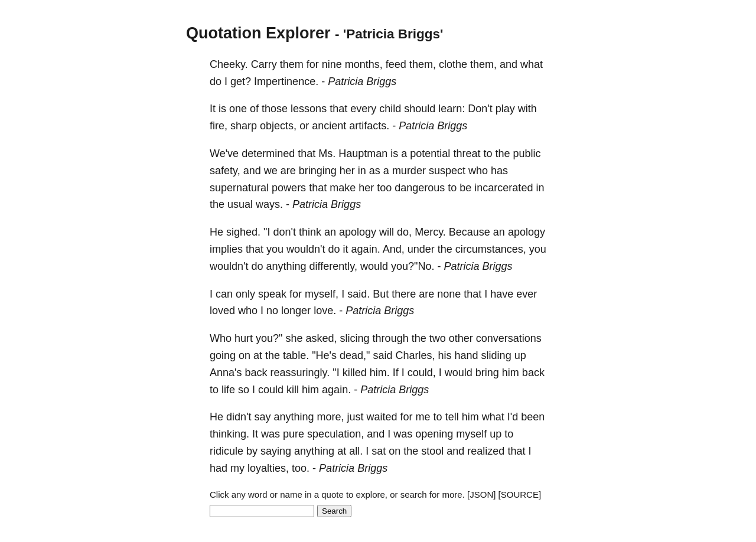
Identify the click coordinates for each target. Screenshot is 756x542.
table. (296, 355)
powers (289, 188)
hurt (244, 338)
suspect (447, 171)
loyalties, (268, 468)
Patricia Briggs (362, 81)
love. (325, 311)
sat (379, 451)
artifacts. (369, 126)
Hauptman (363, 154)
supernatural (239, 188)
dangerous (420, 188)
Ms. (327, 154)
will (387, 232)
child (390, 109)
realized (486, 451)
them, (423, 64)
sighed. (243, 232)
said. (359, 294)
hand (467, 355)
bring (487, 373)
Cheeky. (229, 64)
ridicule (227, 451)
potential (430, 154)
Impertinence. (286, 81)
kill (293, 390)
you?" (269, 338)
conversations (509, 338)
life (228, 390)
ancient (329, 126)
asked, (322, 338)
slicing (355, 338)
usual (240, 204)
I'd (513, 417)
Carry (264, 64)
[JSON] (481, 494)
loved (222, 311)
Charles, (416, 355)
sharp (244, 126)
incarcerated (504, 188)
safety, (225, 171)
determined (268, 154)
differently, (333, 266)
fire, (219, 126)
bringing (318, 171)
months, (364, 64)
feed (396, 64)
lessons (309, 109)
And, (394, 249)
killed (355, 373)
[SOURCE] (520, 494)
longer (296, 311)
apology (358, 232)
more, (331, 417)
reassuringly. (300, 373)
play (505, 109)
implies (226, 249)
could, (422, 373)
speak (272, 294)
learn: (452, 109)
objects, (278, 126)
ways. (269, 204)
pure (294, 434)
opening (434, 434)
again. (366, 249)
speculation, (335, 434)
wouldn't (306, 249)
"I (267, 232)
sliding (496, 355)
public (527, 154)
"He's (324, 355)
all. (356, 451)
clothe (453, 64)
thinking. (229, 434)
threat (467, 154)
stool (432, 451)
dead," (355, 355)
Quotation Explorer (258, 33)
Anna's (226, 373)
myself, (322, 294)
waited (382, 417)
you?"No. (413, 266)
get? (241, 81)
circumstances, (491, 249)
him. (380, 373)
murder (409, 171)
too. (301, 468)
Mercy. (430, 232)
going (223, 355)
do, (404, 232)
